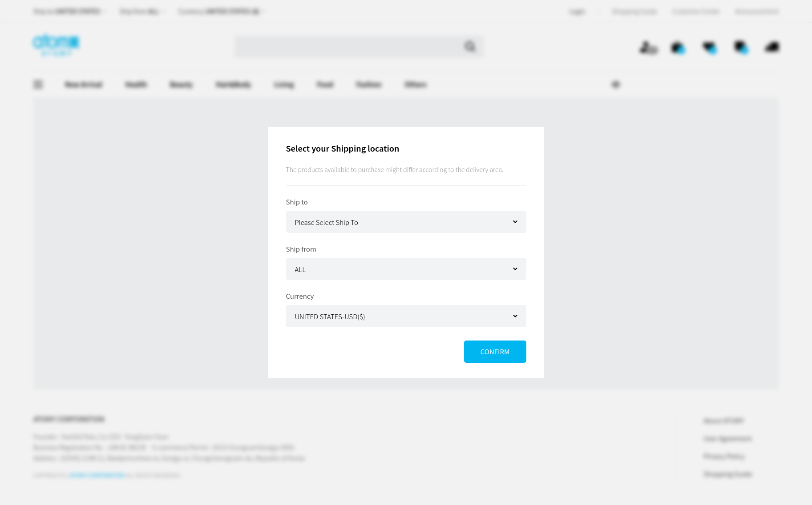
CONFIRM (495, 351)
